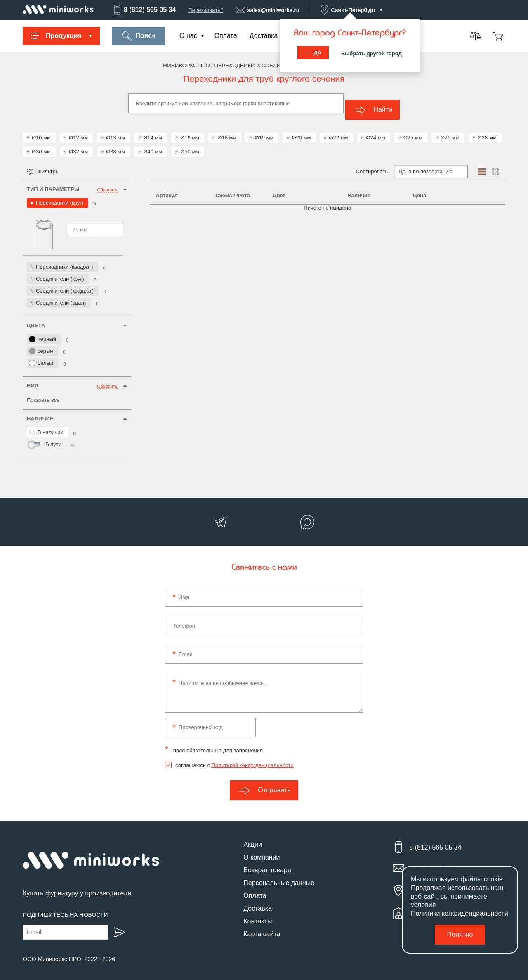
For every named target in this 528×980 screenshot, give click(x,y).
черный (42, 333)
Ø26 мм (450, 131)
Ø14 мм (153, 131)
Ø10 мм (41, 131)
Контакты (258, 915)
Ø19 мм (264, 131)
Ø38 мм (115, 145)
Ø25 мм (413, 131)
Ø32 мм (78, 145)
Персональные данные (279, 876)
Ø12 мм (78, 131)
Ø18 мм (227, 131)
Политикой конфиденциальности (253, 759)
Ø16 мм (190, 131)
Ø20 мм (301, 131)
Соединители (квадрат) (65, 284)
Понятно (460, 934)
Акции (253, 838)
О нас (188, 36)
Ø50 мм (190, 145)
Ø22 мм (339, 131)
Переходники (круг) (60, 196)
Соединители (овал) (61, 296)
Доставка (264, 36)
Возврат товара (267, 863)
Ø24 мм (376, 131)
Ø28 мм (487, 131)
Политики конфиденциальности (460, 913)
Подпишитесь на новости (65, 908)
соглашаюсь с (234, 759)
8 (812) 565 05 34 (144, 10)
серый (41, 345)
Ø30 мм (41, 145)
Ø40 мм (153, 145)
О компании (262, 851)
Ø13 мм (115, 131)
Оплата (226, 36)
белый (41, 357)
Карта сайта (262, 927)
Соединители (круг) (60, 272)
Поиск (138, 36)
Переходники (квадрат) (65, 260)
